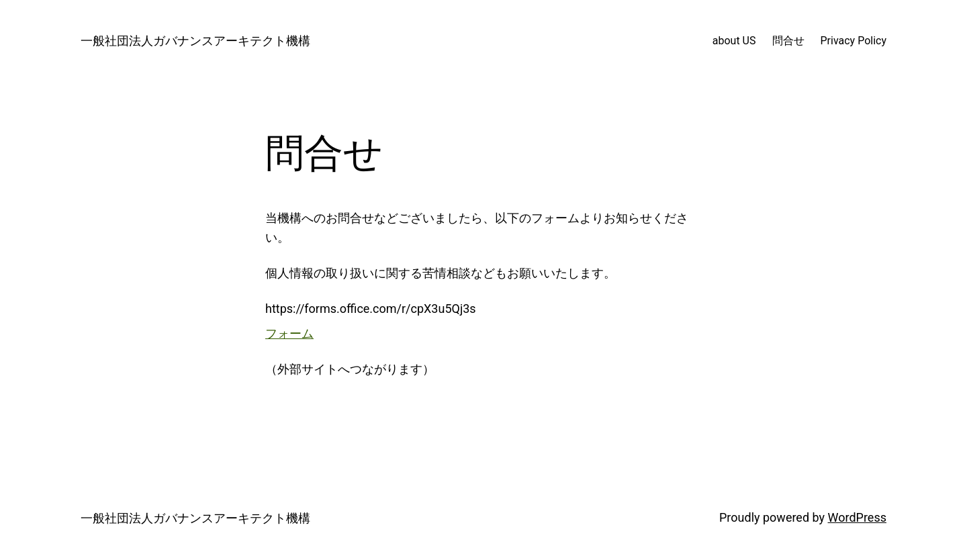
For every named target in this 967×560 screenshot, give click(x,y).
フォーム (289, 333)
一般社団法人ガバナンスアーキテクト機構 (195, 41)
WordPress (857, 517)
